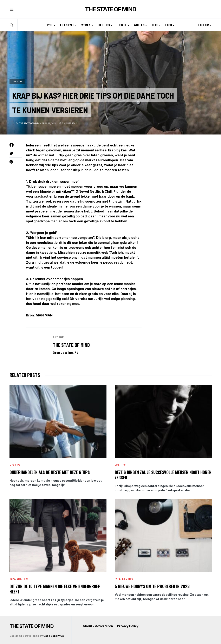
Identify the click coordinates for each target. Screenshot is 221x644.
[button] (12, 9)
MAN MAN (44, 315)
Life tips (17, 81)
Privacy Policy (128, 626)
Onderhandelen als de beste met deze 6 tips (50, 472)
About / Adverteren (98, 626)
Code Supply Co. (54, 636)
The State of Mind (71, 345)
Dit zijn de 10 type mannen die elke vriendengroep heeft (55, 589)
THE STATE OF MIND (110, 9)
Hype (12, 579)
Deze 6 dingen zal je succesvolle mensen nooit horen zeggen (163, 475)
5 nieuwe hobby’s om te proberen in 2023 (152, 586)
